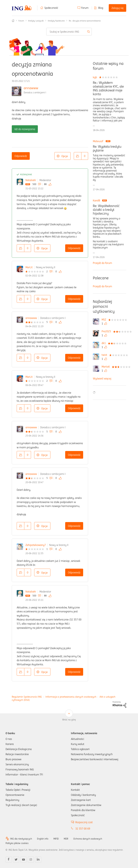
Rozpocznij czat (84, 822)
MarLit (29, 267)
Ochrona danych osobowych (88, 839)
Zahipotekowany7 (36, 545)
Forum (85, 8)
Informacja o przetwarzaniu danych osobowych (71, 697)
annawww (31, 88)
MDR (66, 839)
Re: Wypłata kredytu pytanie (107, 148)
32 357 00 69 (83, 829)
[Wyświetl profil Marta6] (106, 367)
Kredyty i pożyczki (36, 21)
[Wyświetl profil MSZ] (105, 320)
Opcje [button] (65, 156)
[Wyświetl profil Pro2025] (107, 331)
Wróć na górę (69, 720)
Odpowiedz (21, 156)
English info (43, 839)
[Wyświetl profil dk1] (104, 343)
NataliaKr (31, 180)
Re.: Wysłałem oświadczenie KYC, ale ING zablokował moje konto (108, 88)
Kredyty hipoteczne (56, 21)
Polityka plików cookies (17, 843)
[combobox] (69, 32)
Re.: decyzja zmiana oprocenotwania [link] (85, 21)
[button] (78, 156)
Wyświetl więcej (102, 379)
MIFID (56, 839)
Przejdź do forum (102, 263)
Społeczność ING (13, 21)
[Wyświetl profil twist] (105, 355)
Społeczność (51, 8)
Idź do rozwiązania (25, 129)
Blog (101, 8)
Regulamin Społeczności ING (27, 697)
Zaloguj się (117, 8)
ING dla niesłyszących (21, 839)
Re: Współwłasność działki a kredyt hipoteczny (106, 210)
